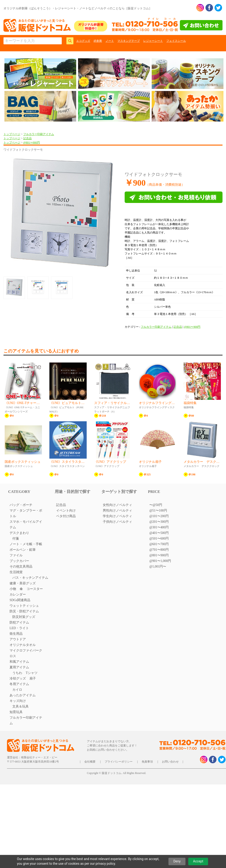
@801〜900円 (32, 143)
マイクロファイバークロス (26, 653)
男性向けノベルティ (117, 511)
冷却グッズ (18, 678)
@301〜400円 (159, 527)
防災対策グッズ (24, 617)
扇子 (33, 678)
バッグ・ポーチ (21, 505)
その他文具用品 (21, 566)
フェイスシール (176, 41)
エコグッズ (83, 41)
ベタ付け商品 (66, 516)
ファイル (16, 555)
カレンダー (18, 594)
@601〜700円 (159, 544)
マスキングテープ (129, 41)
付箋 (16, 539)
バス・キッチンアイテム (30, 578)
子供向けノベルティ (117, 522)
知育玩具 (16, 712)
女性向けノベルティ (117, 505)
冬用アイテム (19, 684)
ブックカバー (19, 561)
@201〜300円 (159, 522)
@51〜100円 (158, 511)
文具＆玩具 (21, 706)
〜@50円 (156, 505)
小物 (13, 589)
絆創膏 (98, 41)
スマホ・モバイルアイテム (26, 525)
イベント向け (66, 511)
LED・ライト (19, 628)
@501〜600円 (159, 539)
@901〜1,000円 (160, 561)
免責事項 (147, 762)
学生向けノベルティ (117, 516)
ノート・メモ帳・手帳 (26, 544)
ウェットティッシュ (24, 606)
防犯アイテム (19, 622)
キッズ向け (18, 701)
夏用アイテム (19, 667)
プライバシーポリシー (119, 762)
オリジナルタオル (23, 645)
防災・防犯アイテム (24, 611)
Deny (177, 861)
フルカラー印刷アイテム (39, 134)
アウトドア (18, 639)
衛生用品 (16, 634)
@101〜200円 (159, 516)
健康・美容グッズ (23, 583)
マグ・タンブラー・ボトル (26, 513)
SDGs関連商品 (20, 600)
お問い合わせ (170, 762)
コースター (35, 589)
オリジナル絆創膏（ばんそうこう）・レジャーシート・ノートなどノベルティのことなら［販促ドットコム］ (78, 8)
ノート (110, 41)
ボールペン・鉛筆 (23, 550)
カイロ (17, 690)
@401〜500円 (159, 533)
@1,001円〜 (158, 566)
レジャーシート (153, 41)
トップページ (12, 134)
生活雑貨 (16, 572)
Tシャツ (32, 673)
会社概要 (90, 762)
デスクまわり (19, 533)
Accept (198, 861)
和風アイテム (19, 662)
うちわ (17, 673)
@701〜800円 (159, 550)
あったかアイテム (23, 695)
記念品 (27, 138)
